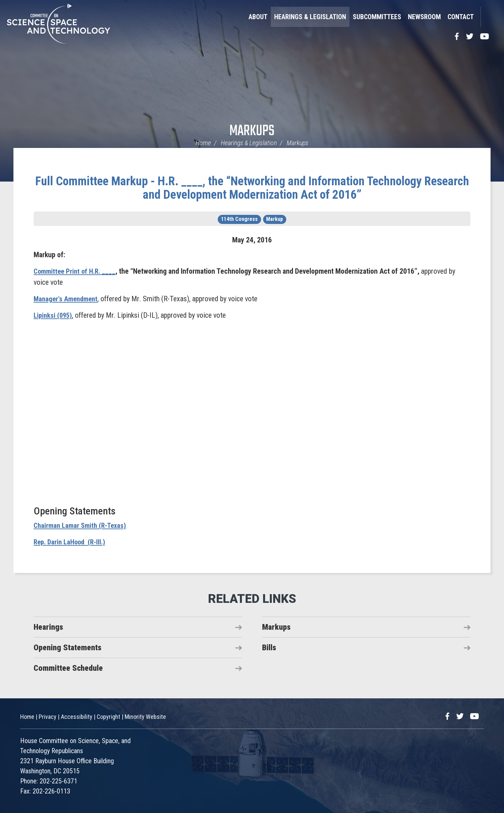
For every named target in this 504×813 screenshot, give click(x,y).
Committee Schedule (68, 668)
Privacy (48, 717)
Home (203, 143)
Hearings (48, 627)
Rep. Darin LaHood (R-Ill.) (71, 542)
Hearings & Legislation (310, 17)
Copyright (109, 717)
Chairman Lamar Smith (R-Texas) (82, 525)
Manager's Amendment (67, 299)
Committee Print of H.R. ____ (76, 271)
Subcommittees (377, 17)
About (258, 17)
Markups (252, 131)
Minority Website (145, 717)
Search (489, 17)
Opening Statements (68, 648)
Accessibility (77, 717)
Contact (461, 17)
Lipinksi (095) (54, 315)
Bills (269, 648)
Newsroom (424, 17)
